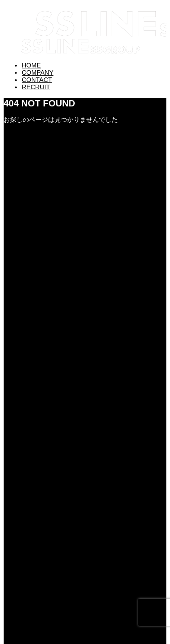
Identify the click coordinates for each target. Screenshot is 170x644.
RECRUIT (36, 87)
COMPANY (38, 72)
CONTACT (37, 80)
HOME (31, 65)
